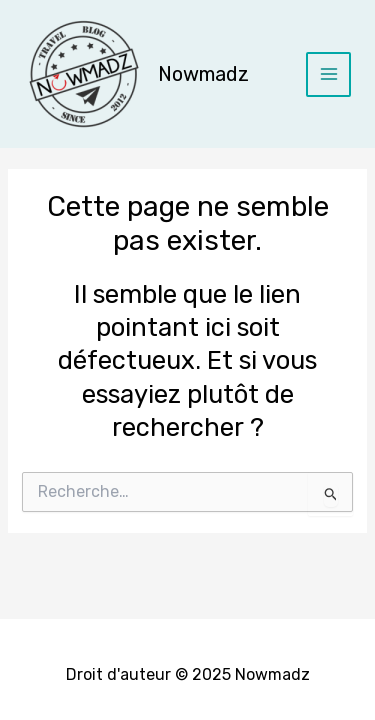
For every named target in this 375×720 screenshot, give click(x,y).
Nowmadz (203, 74)
